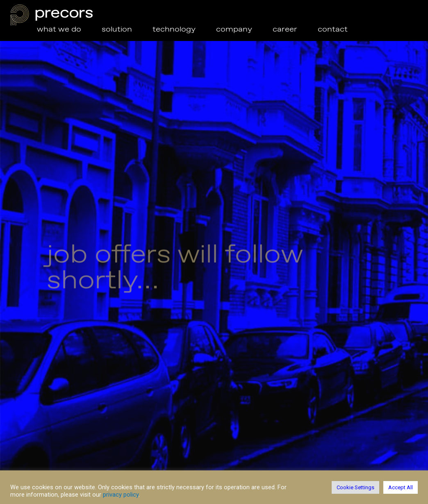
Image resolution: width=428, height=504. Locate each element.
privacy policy (121, 495)
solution (127, 30)
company (234, 30)
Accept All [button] (401, 487)
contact (333, 30)
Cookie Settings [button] (355, 487)
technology (174, 30)
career (285, 30)
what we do (59, 30)
